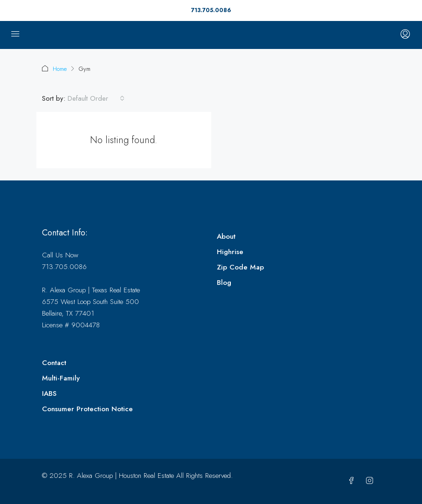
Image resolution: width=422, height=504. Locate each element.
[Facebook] (353, 481)
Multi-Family (61, 378)
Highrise (230, 252)
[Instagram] (371, 481)
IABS (49, 394)
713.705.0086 (211, 10)
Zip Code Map (240, 267)
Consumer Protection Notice (87, 409)
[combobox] (96, 98)
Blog (224, 283)
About (226, 236)
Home (60, 69)
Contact (54, 363)
